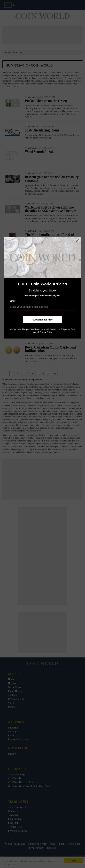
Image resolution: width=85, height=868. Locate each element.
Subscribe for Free (43, 320)
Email (13, 301)
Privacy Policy (46, 332)
